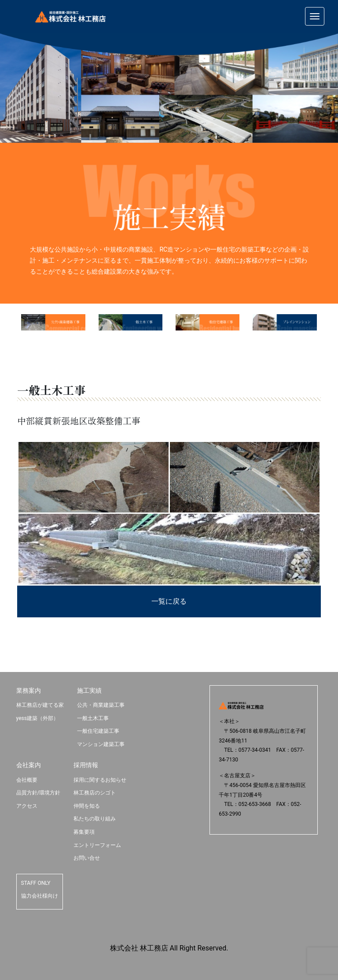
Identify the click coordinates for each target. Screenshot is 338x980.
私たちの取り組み (95, 819)
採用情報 (86, 765)
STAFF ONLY (36, 883)
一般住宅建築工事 (98, 731)
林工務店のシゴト (95, 793)
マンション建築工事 (101, 744)
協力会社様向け (40, 896)
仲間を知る (87, 806)
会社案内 (29, 765)
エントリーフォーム (97, 845)
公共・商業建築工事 (101, 705)
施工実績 (89, 690)
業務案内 (29, 690)
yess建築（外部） (37, 718)
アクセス (27, 806)
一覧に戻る (169, 601)
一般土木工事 (93, 718)
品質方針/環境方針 (39, 793)
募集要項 (84, 832)
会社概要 (27, 780)
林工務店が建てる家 (40, 705)
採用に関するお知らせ (100, 780)
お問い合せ (87, 858)
